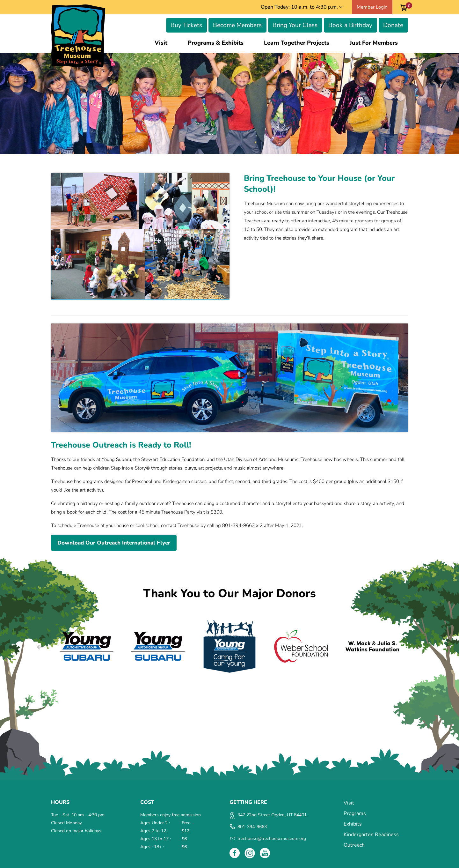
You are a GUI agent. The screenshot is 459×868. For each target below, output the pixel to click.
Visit (161, 43)
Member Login (372, 7)
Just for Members (374, 43)
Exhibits (353, 824)
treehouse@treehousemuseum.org (272, 838)
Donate (393, 25)
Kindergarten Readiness (371, 835)
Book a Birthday (350, 25)
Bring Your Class (295, 25)
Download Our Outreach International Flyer (114, 543)
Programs (355, 813)
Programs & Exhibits (216, 43)
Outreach (354, 845)
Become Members (237, 25)
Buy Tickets (186, 25)
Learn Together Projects (297, 43)
